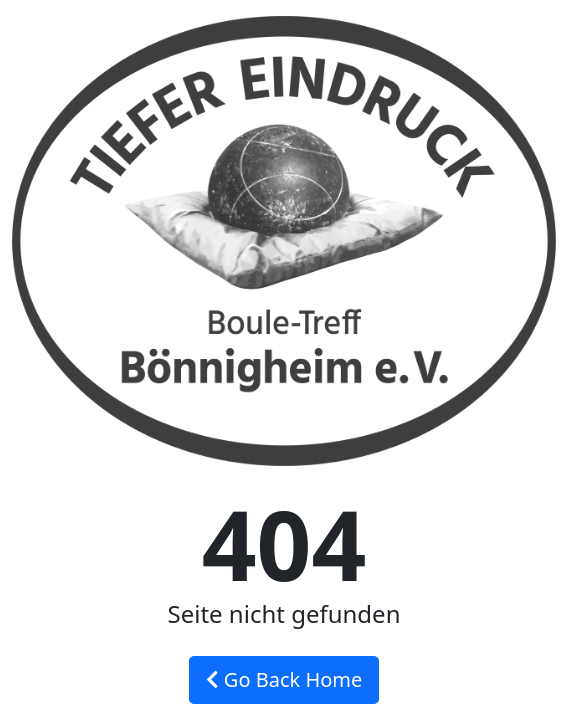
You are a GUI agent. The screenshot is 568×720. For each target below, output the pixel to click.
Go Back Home (284, 679)
